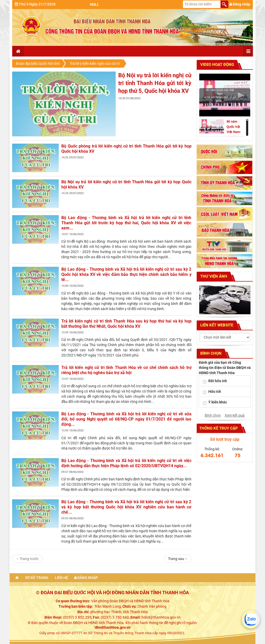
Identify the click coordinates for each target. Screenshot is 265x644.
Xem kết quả (235, 415)
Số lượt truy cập (225, 439)
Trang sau (178, 559)
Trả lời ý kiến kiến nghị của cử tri (95, 64)
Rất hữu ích (218, 381)
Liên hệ (61, 578)
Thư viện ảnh (213, 276)
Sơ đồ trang (37, 578)
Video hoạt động (217, 65)
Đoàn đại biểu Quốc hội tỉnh (38, 64)
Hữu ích (215, 391)
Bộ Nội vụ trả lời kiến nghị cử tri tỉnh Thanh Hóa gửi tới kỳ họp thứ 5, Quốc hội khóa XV (155, 83)
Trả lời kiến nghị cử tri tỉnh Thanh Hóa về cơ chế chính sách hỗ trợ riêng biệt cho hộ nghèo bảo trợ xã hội (126, 370)
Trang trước (27, 559)
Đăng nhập (240, 4)
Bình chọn (213, 415)
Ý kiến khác (218, 402)
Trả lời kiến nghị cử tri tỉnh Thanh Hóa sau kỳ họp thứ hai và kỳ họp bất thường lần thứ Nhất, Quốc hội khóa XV (126, 324)
